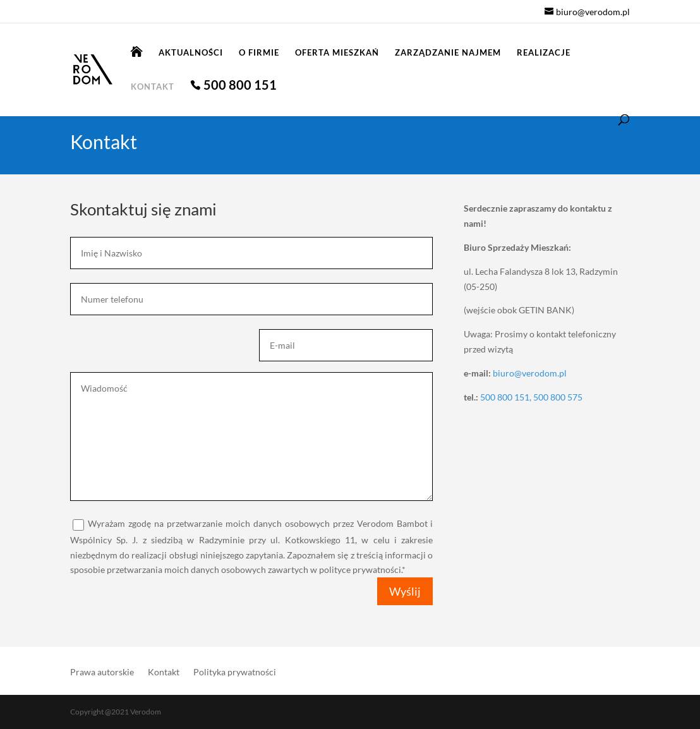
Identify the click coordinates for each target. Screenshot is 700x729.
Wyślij (405, 591)
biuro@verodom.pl (530, 373)
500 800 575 (558, 397)
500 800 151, (507, 397)
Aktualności (191, 53)
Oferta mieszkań (337, 53)
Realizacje (544, 53)
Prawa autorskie (102, 672)
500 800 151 (240, 86)
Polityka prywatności (235, 672)
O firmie (259, 53)
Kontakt (153, 87)
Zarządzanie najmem (448, 53)
